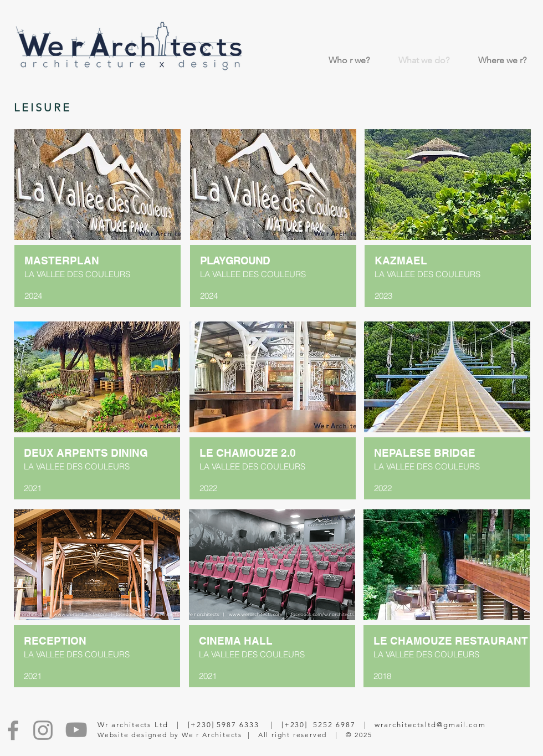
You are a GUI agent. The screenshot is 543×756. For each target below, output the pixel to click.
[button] (98, 185)
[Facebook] (13, 730)
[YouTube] (76, 730)
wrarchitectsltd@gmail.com (430, 725)
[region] (98, 279)
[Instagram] (43, 730)
